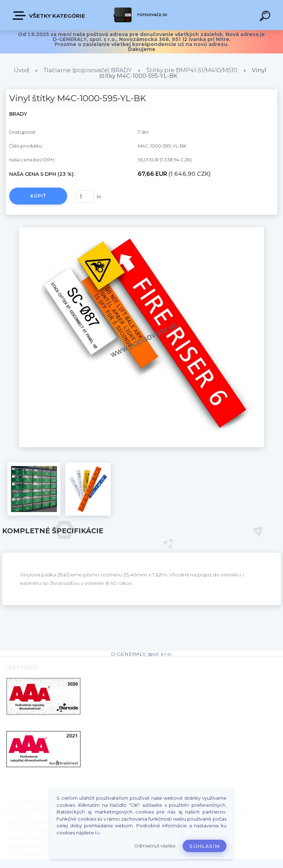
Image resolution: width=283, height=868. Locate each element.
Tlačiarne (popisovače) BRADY (88, 70)
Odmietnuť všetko (155, 846)
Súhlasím (205, 846)
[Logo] (141, 15)
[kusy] (85, 197)
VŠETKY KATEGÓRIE (49, 16)
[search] (266, 17)
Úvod (21, 70)
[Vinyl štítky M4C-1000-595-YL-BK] (141, 230)
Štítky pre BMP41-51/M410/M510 (192, 70)
